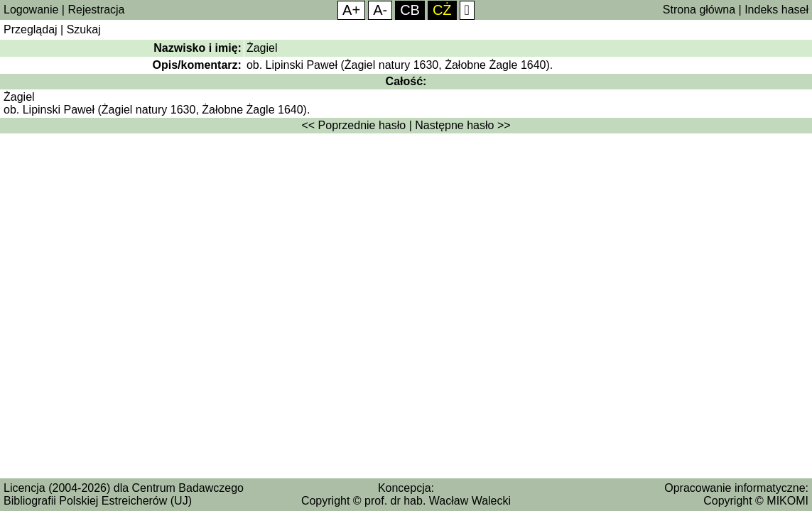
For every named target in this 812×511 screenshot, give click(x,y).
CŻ (442, 10)
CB (410, 10)
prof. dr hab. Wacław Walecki (438, 501)
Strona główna (699, 10)
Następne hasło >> (462, 125)
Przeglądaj (31, 29)
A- (380, 10)
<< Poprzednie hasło (353, 125)
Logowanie (31, 10)
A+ (351, 10)
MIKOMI (787, 501)
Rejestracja (96, 10)
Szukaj (84, 29)
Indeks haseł (776, 10)
